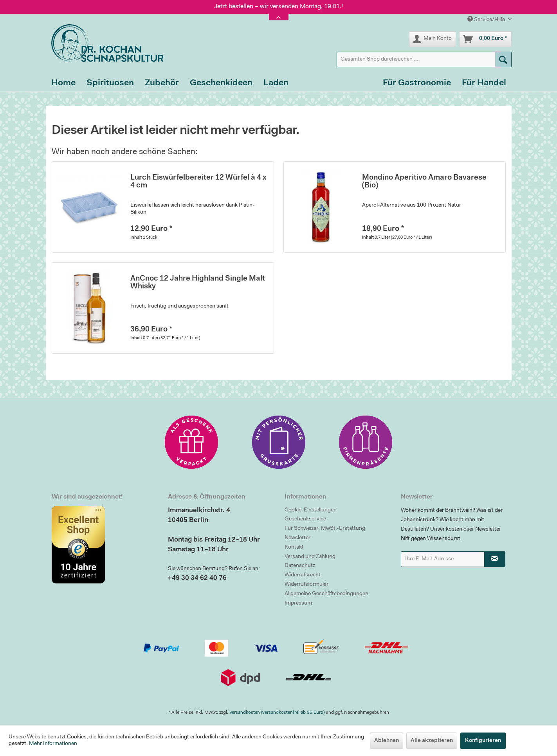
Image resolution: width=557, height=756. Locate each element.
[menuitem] (424, 59)
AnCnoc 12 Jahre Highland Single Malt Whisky (198, 283)
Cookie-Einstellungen (311, 510)
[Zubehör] (162, 83)
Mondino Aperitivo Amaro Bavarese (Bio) (424, 182)
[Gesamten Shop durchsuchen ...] (424, 59)
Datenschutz (300, 566)
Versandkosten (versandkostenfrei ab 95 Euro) (277, 713)
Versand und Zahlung (310, 557)
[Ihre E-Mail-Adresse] (443, 559)
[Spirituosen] (110, 83)
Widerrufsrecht (303, 575)
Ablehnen (387, 741)
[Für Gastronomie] (417, 83)
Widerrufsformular (306, 585)
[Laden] (276, 83)
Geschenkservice (305, 519)
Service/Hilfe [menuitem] (487, 19)
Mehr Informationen (53, 744)
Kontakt (294, 547)
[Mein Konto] (433, 39)
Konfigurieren (483, 741)
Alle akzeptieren (432, 741)
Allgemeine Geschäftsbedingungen (326, 594)
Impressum (298, 603)
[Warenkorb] (485, 39)
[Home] (63, 83)
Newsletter (297, 538)
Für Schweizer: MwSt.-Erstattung (325, 529)
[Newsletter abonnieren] (495, 559)
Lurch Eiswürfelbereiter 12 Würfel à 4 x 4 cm (198, 182)
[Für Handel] (484, 83)
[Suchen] (503, 59)
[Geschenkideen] (221, 83)
